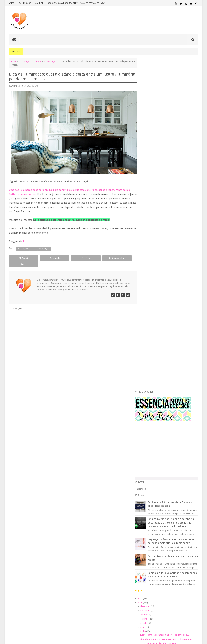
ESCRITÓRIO (171, 511)
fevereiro (152, 388)
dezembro (152, 281)
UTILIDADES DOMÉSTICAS (151, 546)
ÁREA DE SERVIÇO (168, 546)
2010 (147, 418)
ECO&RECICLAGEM (152, 511)
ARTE (196, 497)
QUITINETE (168, 540)
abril (150, 380)
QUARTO (158, 536)
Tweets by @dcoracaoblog (154, 572)
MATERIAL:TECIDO (170, 530)
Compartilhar (46, 256)
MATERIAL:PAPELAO (150, 530)
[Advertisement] (71, 340)
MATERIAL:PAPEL (188, 527)
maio (150, 375)
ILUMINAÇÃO (51, 61)
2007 (147, 431)
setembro (152, 294)
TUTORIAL (192, 543)
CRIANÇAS (166, 500)
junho (150, 306)
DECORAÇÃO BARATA (154, 504)
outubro (151, 290)
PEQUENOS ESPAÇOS (161, 533)
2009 (147, 422)
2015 (147, 397)
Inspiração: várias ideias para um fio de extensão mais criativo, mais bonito (176, 214)
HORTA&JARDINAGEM (188, 515)
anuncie (39, 3)
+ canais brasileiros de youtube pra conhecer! (168, 337)
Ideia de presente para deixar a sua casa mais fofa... (171, 370)
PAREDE (146, 533)
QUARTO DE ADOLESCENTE (175, 537)
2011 (147, 414)
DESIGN (172, 504)
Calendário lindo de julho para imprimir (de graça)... (171, 329)
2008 (147, 426)
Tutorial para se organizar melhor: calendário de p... (171, 310)
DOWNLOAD (191, 507)
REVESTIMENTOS (149, 543)
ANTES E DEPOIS (169, 497)
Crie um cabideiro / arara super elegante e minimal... (171, 333)
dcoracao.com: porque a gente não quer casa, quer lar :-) (76, 3)
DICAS (38, 61)
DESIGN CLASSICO (153, 507)
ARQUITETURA (185, 497)
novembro (152, 285)
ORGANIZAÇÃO (190, 530)
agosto (151, 298)
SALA (162, 543)
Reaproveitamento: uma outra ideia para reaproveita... (172, 346)
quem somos (25, 3)
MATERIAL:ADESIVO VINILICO (156, 521)
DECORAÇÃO (25, 61)
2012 (147, 410)
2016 (147, 278)
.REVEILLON (155, 497)
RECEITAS (181, 540)
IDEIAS (158, 518)
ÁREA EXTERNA (182, 546)
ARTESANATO (148, 500)
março (150, 384)
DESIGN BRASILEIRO (188, 504)
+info (11, 3)
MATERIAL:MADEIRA (169, 527)
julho (150, 302)
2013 (147, 406)
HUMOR (145, 518)
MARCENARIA (192, 518)
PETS (174, 534)
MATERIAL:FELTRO (150, 527)
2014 (147, 401)
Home (13, 61)
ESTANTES (183, 511)
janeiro (151, 392)
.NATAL (145, 496)
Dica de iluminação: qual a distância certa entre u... (170, 342)
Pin (122, 256)
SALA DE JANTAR (175, 543)
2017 (147, 274)
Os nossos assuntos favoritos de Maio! (165, 321)
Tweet (21, 256)
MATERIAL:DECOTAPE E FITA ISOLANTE (179, 524)
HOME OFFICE (170, 515)
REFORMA (194, 540)
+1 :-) (71, 256)
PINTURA (183, 533)
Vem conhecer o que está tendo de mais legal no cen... (172, 325)
